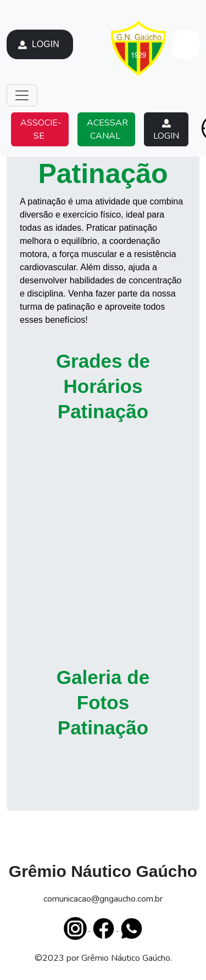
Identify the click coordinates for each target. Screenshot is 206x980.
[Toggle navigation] (22, 95)
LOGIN (40, 44)
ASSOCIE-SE (40, 129)
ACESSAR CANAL (106, 129)
